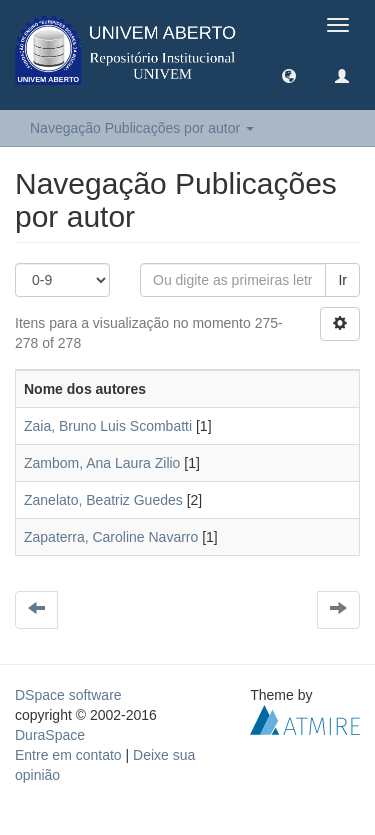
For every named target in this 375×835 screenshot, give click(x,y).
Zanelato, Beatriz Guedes (103, 500)
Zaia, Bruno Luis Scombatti (108, 426)
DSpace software (68, 695)
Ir (342, 280)
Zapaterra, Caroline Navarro (111, 537)
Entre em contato (68, 755)
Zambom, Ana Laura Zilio (102, 463)
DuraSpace (50, 735)
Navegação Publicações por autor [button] (142, 128)
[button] (289, 75)
